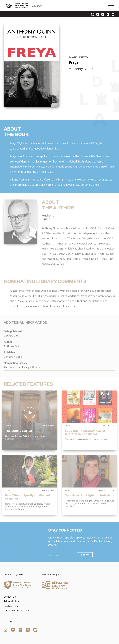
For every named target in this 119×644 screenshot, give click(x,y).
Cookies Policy (12, 606)
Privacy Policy (11, 601)
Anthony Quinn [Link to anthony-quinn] (81, 69)
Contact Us (10, 597)
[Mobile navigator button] (111, 6)
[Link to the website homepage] (23, 6)
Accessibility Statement (17, 611)
